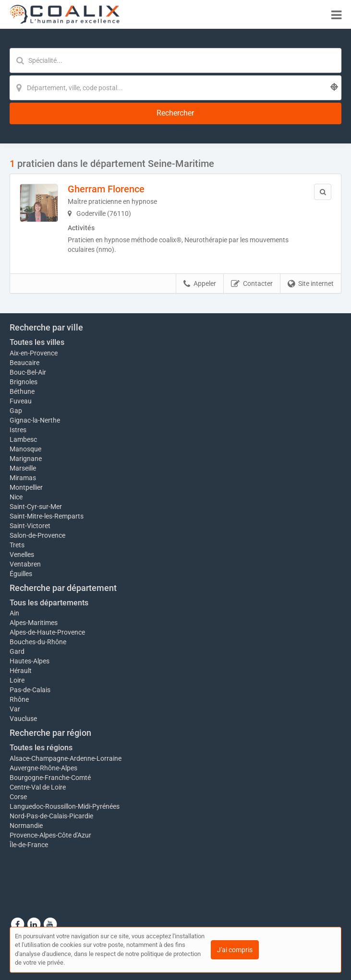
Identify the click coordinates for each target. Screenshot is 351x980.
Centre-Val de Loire (38, 787)
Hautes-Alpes (30, 661)
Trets (17, 545)
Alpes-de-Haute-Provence (47, 632)
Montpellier (26, 487)
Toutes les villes (37, 342)
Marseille (23, 468)
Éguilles (21, 574)
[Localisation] (175, 88)
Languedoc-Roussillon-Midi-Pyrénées (65, 806)
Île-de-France (29, 845)
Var (15, 709)
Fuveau (21, 401)
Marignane (26, 459)
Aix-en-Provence (34, 353)
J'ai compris (235, 950)
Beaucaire (24, 363)
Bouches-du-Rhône (38, 642)
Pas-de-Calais (30, 690)
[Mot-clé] (175, 60)
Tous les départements (49, 603)
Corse (18, 797)
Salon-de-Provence (37, 535)
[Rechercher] (175, 113)
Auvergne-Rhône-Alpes (43, 768)
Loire (17, 680)
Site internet (311, 284)
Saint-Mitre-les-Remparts (47, 516)
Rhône (19, 699)
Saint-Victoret (30, 526)
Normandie (26, 826)
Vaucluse (23, 719)
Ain (14, 613)
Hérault (21, 671)
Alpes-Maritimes (34, 623)
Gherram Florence (106, 189)
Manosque (25, 449)
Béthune (22, 391)
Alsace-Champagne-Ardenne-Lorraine (66, 758)
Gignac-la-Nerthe (35, 420)
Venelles (22, 555)
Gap (16, 411)
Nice (16, 497)
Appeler (200, 284)
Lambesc (23, 439)
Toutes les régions (41, 748)
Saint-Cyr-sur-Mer (36, 507)
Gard (17, 651)
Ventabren (25, 564)
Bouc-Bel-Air (28, 372)
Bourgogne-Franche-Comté (50, 778)
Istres (18, 430)
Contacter (252, 284)
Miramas (23, 478)
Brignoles (24, 382)
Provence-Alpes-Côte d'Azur (50, 835)
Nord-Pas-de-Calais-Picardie (51, 816)
